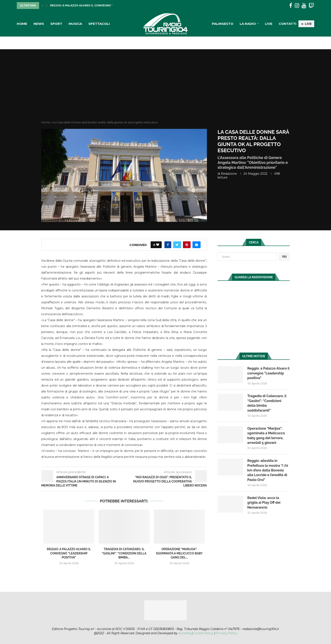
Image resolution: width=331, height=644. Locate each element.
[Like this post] (158, 245)
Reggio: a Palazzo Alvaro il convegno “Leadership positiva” (98, 5)
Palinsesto (223, 24)
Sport (56, 24)
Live (269, 24)
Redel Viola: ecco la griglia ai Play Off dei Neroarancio (264, 503)
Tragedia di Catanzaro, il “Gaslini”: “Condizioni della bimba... (124, 553)
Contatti (288, 24)
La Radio (248, 24)
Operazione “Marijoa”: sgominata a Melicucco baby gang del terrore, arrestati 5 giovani (266, 436)
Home (22, 24)
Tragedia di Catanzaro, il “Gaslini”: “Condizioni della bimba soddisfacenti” (267, 403)
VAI (284, 257)
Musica (75, 24)
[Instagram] (297, 6)
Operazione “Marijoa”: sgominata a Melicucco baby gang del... (179, 553)
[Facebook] (291, 6)
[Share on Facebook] (168, 245)
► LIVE (306, 24)
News (39, 24)
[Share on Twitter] (177, 245)
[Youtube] (304, 6)
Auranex (185, 633)
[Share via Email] (197, 245)
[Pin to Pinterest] (187, 245)
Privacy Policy (227, 633)
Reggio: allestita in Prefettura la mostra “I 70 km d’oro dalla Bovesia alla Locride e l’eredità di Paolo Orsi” (268, 470)
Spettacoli (99, 24)
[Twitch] (311, 6)
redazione (229, 174)
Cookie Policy (203, 633)
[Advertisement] (165, 89)
